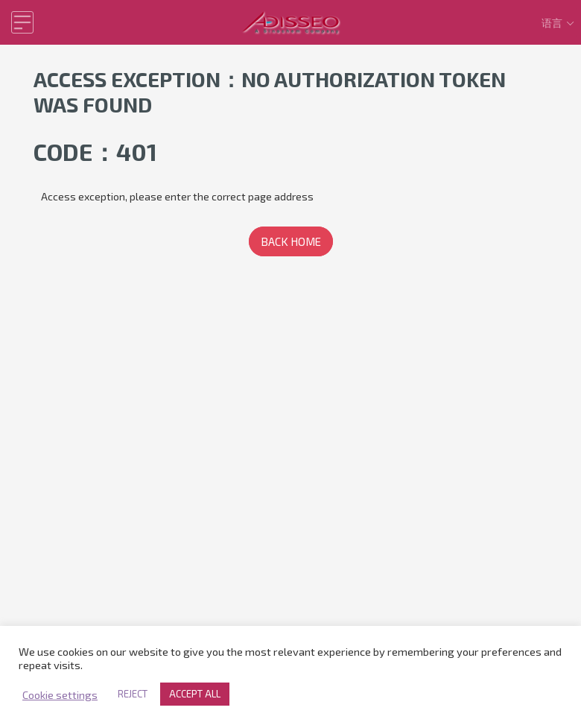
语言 (559, 23)
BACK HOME (291, 241)
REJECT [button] (133, 694)
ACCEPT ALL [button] (195, 694)
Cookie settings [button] (60, 694)
